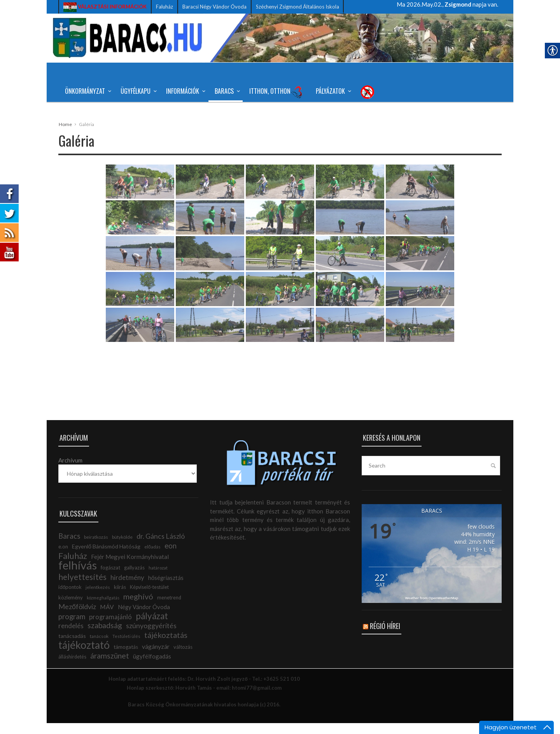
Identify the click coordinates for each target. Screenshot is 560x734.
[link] (105, 7)
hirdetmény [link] (127, 588)
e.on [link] (63, 557)
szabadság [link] (105, 636)
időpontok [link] (70, 598)
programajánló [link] (110, 628)
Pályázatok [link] (332, 91)
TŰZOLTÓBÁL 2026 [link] (90, 117)
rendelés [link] (71, 637)
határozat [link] (158, 579)
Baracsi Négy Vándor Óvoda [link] (214, 7)
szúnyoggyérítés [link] (151, 636)
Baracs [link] (226, 91)
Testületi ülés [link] (126, 647)
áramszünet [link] (110, 667)
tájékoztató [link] (84, 656)
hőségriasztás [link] (166, 589)
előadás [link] (152, 558)
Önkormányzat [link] (87, 91)
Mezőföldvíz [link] (77, 617)
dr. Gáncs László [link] (161, 547)
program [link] (72, 627)
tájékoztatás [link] (166, 646)
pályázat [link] (152, 627)
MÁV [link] (107, 618)
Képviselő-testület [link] (149, 598)
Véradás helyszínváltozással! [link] (282, 117)
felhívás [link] (78, 576)
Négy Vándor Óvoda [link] (144, 618)
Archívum (70, 471)
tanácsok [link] (99, 647)
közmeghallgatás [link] (103, 609)
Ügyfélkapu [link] (137, 91)
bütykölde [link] (122, 548)
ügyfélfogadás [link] (152, 667)
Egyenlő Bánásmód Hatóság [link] (106, 557)
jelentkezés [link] (98, 598)
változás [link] (183, 658)
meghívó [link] (138, 607)
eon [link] (171, 557)
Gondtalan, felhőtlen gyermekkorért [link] (390, 117)
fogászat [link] (110, 578)
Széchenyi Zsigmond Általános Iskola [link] (297, 7)
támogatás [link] (126, 658)
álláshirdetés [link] (72, 668)
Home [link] (65, 135)
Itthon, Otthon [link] (276, 92)
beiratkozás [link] (96, 548)
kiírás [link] (120, 598)
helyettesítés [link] (82, 588)
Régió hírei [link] (385, 637)
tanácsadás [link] (72, 647)
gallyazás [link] (134, 578)
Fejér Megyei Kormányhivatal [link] (130, 568)
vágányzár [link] (156, 657)
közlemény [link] (71, 608)
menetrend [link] (169, 609)
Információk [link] (185, 91)
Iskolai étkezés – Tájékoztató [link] (181, 117)
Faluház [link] (164, 7)
